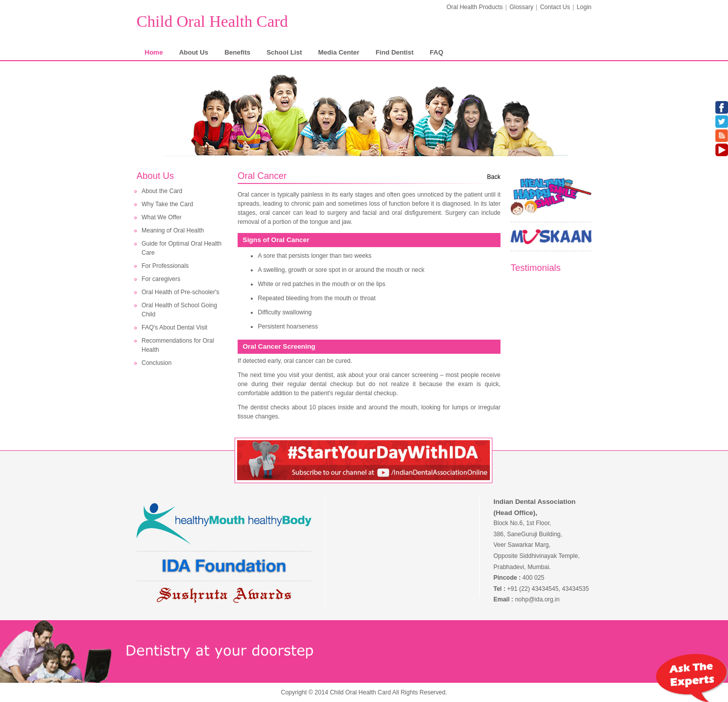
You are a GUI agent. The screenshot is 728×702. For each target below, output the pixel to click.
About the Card (162, 191)
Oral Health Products (474, 7)
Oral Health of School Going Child (179, 310)
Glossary (521, 7)
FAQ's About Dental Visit (174, 327)
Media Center (339, 52)
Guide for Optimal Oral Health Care (181, 248)
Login (584, 7)
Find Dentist (395, 52)
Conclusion (156, 363)
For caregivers (161, 279)
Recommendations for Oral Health (178, 345)
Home (154, 52)
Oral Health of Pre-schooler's (180, 292)
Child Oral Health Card (212, 21)
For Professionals (165, 266)
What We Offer (162, 217)
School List (284, 52)
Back (494, 177)
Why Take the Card (167, 204)
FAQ (437, 52)
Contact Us (555, 7)
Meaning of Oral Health (173, 230)
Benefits (237, 52)
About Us (194, 52)
